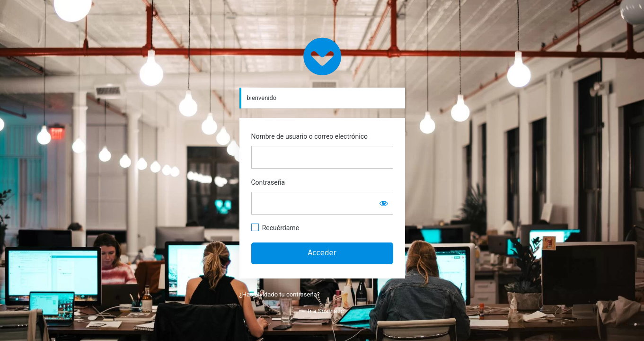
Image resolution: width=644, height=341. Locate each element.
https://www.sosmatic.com (322, 56)
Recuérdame (281, 228)
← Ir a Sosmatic (322, 311)
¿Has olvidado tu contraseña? (280, 294)
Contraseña (268, 182)
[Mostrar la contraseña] (384, 203)
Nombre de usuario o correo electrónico (310, 136)
